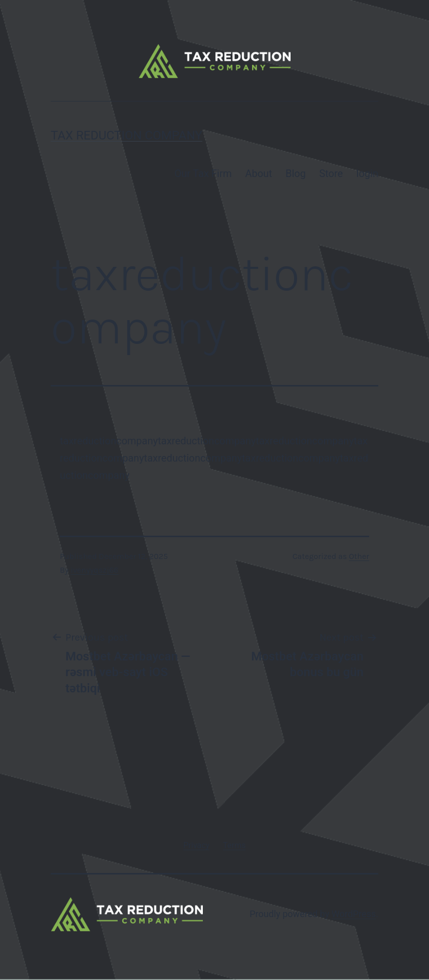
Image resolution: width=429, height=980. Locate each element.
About (258, 173)
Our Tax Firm (203, 173)
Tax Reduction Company (127, 135)
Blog (296, 173)
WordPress (354, 914)
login (367, 173)
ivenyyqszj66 (94, 570)
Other (359, 556)
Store (331, 173)
